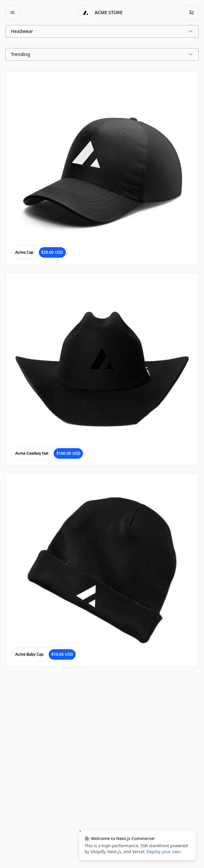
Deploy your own (164, 852)
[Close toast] (80, 831)
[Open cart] (191, 13)
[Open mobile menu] (13, 13)
